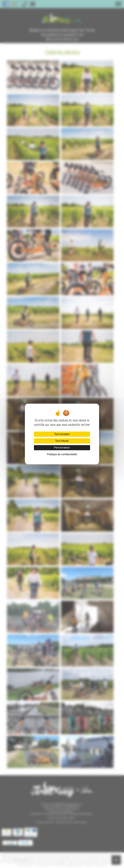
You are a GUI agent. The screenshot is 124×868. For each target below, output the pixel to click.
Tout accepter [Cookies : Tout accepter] (62, 434)
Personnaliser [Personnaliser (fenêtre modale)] (62, 448)
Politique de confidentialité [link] (62, 454)
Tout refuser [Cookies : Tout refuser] (62, 441)
